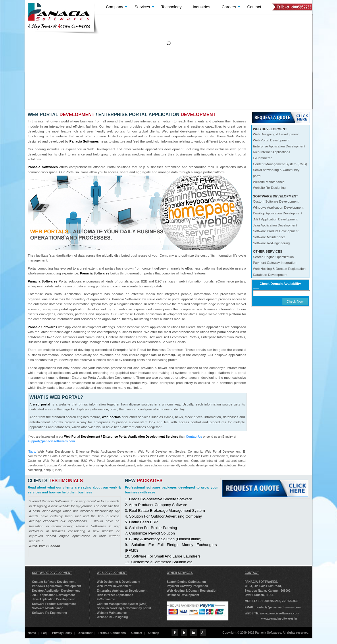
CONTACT (252, 573)
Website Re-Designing (269, 188)
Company (115, 7)
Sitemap (153, 633)
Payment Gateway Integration (275, 263)
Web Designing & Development (276, 134)
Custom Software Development (276, 201)
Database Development (270, 275)
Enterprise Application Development (279, 146)
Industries (202, 7)
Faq (44, 633)
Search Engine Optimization (274, 257)
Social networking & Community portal (124, 608)
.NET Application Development (275, 219)
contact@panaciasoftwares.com (278, 607)
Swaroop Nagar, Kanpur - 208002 (267, 591)
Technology (171, 7)
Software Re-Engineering (271, 243)
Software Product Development (276, 231)
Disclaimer (85, 633)
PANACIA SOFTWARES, (261, 582)
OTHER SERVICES (180, 573)
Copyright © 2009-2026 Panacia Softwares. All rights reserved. (266, 633)
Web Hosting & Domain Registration (279, 269)
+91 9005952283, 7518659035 (278, 601)
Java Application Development (275, 225)
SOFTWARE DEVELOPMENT (52, 573)
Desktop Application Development (278, 213)
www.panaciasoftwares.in (279, 619)
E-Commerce (263, 158)
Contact (254, 7)
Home (32, 633)
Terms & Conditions (112, 633)
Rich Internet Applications (272, 152)
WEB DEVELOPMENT (112, 573)
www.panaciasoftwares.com (280, 613)
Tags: (32, 451)
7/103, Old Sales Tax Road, (263, 586)
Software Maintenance (269, 237)
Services (142, 7)
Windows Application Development (278, 207)
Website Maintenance (269, 182)
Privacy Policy (62, 633)
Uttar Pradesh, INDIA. (259, 595)
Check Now (295, 301)
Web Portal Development (271, 140)
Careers (229, 7)
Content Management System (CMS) (280, 164)
